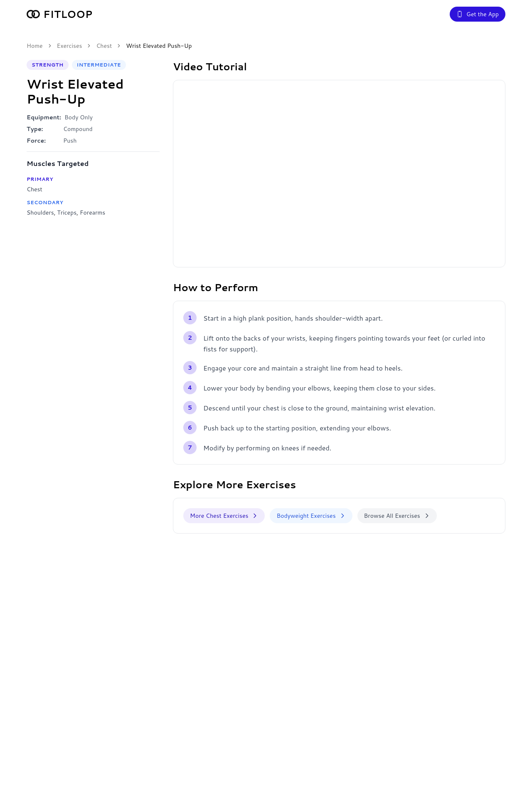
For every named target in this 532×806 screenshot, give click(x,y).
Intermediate (99, 65)
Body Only (79, 117)
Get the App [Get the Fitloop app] (478, 14)
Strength (48, 65)
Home (35, 46)
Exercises (70, 46)
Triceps (67, 213)
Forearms (92, 213)
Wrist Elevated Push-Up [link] (159, 46)
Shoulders (40, 213)
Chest (104, 46)
